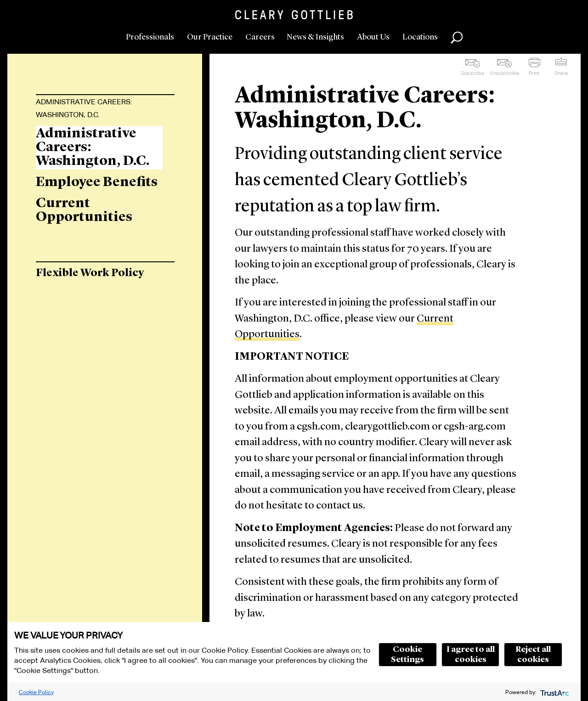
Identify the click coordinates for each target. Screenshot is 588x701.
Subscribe (472, 73)
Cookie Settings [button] (407, 655)
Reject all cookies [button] (533, 655)
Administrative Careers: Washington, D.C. (84, 108)
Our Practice (210, 37)
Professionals (150, 37)
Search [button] (457, 38)
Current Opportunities (84, 210)
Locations (420, 37)
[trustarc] (554, 692)
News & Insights (315, 37)
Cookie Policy (36, 692)
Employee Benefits (97, 182)
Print (534, 73)
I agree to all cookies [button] (471, 655)
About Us (373, 37)
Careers (260, 37)
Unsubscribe (504, 73)
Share (561, 73)
